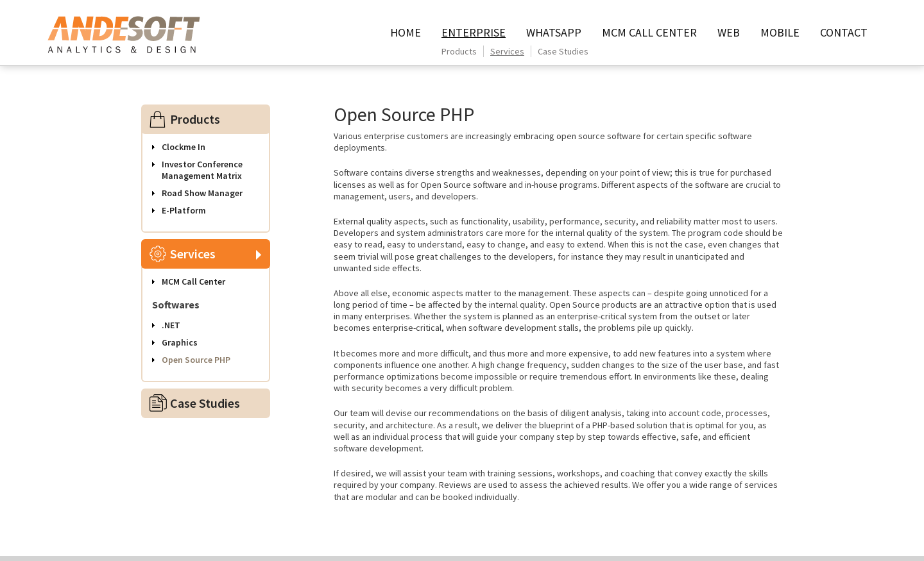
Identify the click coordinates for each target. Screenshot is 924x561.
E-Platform (184, 210)
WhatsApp (554, 32)
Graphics (180, 342)
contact (844, 32)
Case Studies (563, 51)
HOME (406, 32)
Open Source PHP (196, 360)
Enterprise (474, 32)
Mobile (780, 32)
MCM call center (649, 32)
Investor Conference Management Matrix (202, 170)
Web (729, 32)
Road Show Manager (202, 193)
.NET (171, 325)
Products (459, 51)
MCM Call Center (193, 281)
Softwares (176, 305)
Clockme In (184, 147)
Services (507, 51)
